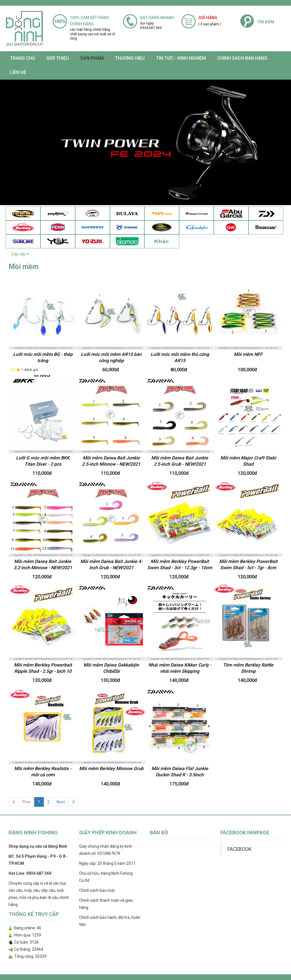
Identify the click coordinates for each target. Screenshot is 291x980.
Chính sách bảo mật (97, 890)
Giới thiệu (58, 58)
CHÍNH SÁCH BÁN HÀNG (242, 58)
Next (61, 802)
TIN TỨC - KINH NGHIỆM (181, 58)
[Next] (74, 802)
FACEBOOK (239, 849)
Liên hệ (18, 72)
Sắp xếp (20, 254)
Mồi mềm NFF (248, 354)
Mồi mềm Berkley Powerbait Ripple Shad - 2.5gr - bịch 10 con (43, 671)
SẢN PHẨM (92, 58)
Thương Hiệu (130, 58)
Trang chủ (22, 58)
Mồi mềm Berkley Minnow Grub (111, 768)
